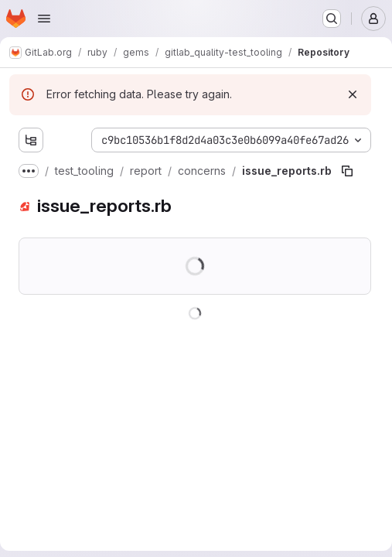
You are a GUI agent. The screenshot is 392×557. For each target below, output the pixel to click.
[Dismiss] (353, 94)
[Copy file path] (347, 171)
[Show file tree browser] (31, 140)
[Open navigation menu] (44, 19)
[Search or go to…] (332, 19)
